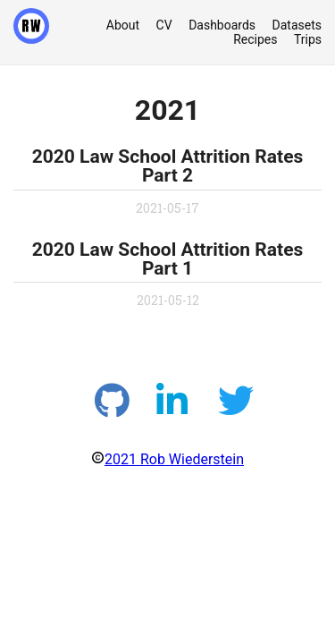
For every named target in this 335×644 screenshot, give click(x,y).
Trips (308, 39)
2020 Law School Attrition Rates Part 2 (168, 166)
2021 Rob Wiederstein (174, 459)
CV (164, 25)
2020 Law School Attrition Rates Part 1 (168, 259)
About (123, 25)
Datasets (297, 25)
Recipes (255, 39)
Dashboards (222, 25)
